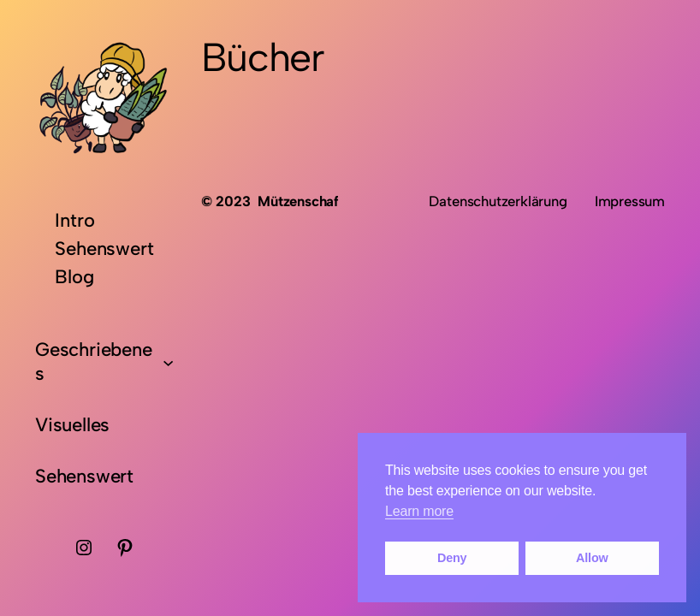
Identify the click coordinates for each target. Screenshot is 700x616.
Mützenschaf (298, 201)
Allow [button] (592, 558)
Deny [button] (452, 558)
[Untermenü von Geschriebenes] (168, 361)
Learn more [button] (419, 511)
